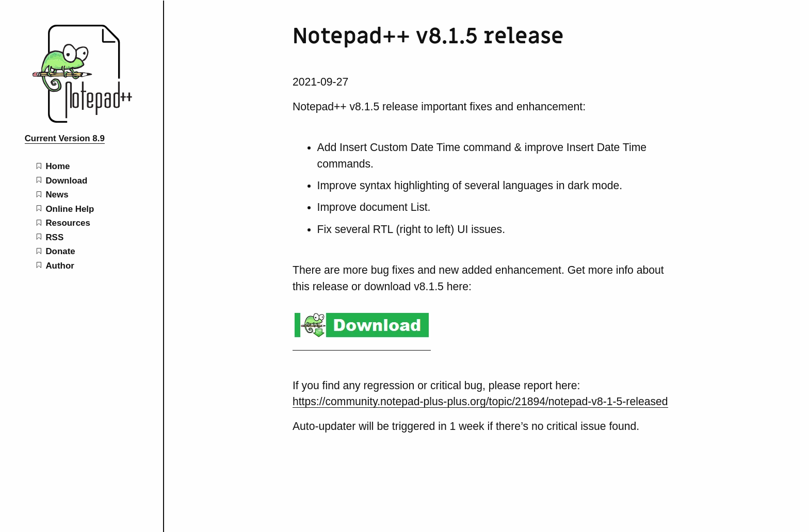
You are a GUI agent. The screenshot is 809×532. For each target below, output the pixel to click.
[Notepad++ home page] (82, 120)
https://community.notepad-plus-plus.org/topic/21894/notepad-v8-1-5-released (480, 401)
